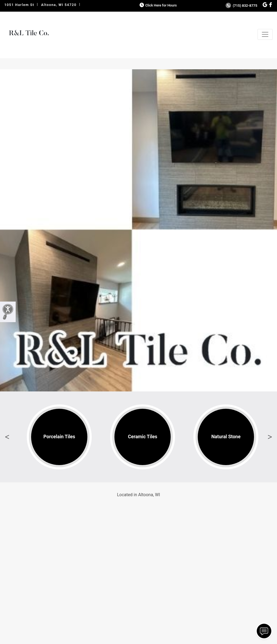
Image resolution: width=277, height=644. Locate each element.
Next (270, 437)
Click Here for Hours (158, 5)
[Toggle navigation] (265, 34)
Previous (7, 437)
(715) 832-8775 (241, 6)
